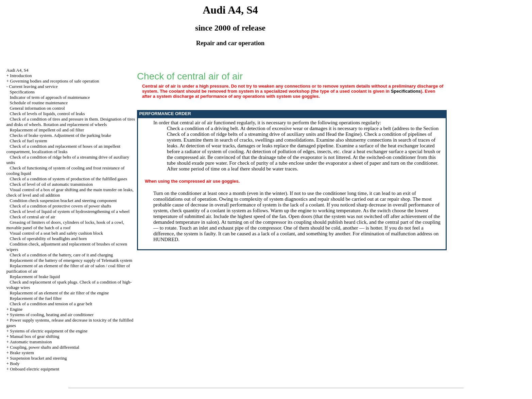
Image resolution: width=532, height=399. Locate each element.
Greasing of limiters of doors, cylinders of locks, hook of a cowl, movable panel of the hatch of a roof (65, 225)
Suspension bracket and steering (38, 358)
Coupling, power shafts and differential (45, 347)
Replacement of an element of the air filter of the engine (59, 293)
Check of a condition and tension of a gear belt (51, 304)
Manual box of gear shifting (35, 336)
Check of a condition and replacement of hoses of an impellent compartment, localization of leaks (63, 149)
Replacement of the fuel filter (36, 298)
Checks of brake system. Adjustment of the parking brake (61, 135)
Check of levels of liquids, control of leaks (47, 114)
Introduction (21, 76)
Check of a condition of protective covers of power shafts (61, 206)
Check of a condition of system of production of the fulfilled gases (69, 179)
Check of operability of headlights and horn (48, 239)
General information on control (37, 108)
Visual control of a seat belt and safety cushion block (56, 233)
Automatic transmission (31, 342)
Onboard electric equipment (35, 369)
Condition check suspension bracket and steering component (63, 201)
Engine (16, 309)
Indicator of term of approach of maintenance (50, 97)
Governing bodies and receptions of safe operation (54, 81)
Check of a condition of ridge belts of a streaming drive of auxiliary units (242, 134)
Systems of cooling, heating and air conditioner (52, 315)
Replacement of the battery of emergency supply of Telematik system (71, 260)
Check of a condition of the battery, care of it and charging (62, 255)
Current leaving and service (33, 86)
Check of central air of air (33, 217)
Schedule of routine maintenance (39, 103)
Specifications (22, 92)
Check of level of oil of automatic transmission (51, 184)
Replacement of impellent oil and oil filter (47, 130)
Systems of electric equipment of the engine (49, 331)
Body (15, 364)
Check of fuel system (29, 141)
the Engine (349, 134)
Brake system (22, 353)
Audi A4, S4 (18, 70)
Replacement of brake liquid (35, 277)
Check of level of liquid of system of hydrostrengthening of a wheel (70, 211)
